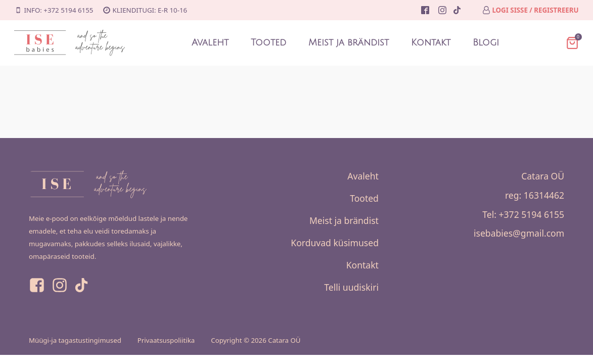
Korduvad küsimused (335, 243)
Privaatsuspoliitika (166, 340)
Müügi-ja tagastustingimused (75, 340)
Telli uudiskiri (351, 287)
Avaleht (210, 43)
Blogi (486, 43)
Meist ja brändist (349, 43)
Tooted (268, 43)
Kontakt (431, 43)
